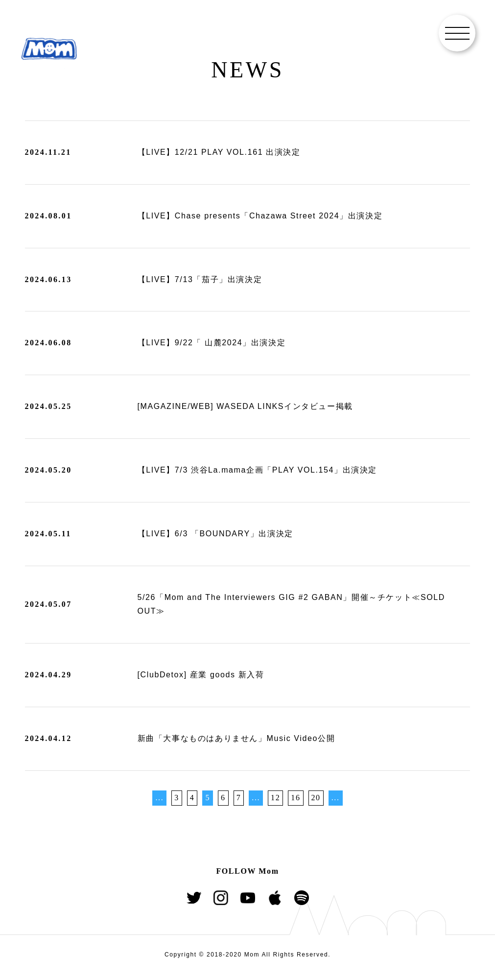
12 (275, 798)
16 (295, 798)
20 (316, 798)
